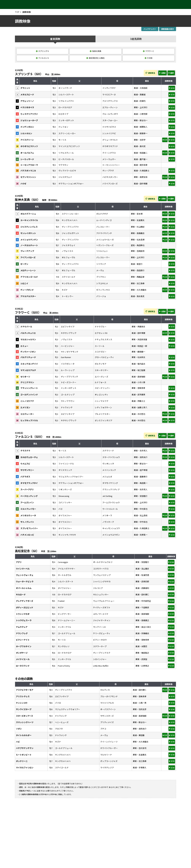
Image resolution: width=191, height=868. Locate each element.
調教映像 (27, 12)
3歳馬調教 (136, 39)
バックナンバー (150, 29)
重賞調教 (55, 39)
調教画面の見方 (168, 29)
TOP (17, 12)
